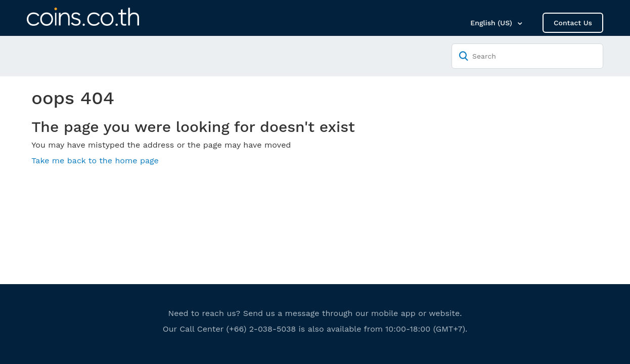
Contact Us (573, 23)
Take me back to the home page (95, 161)
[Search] (527, 56)
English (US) (492, 23)
